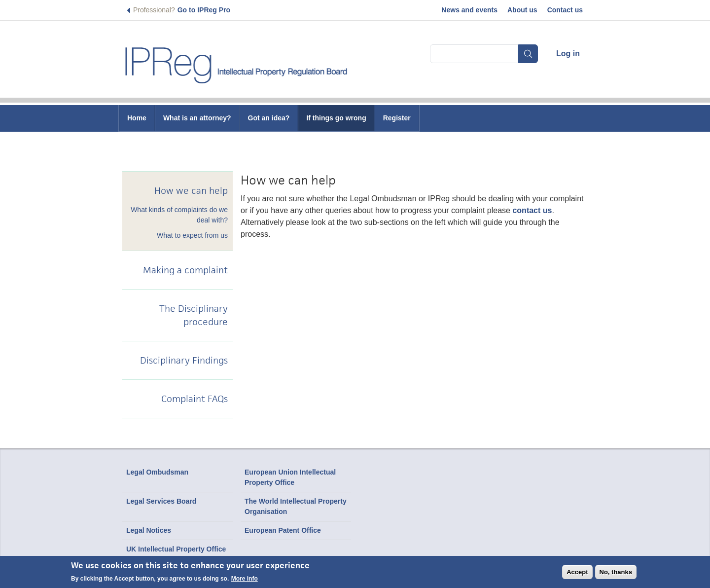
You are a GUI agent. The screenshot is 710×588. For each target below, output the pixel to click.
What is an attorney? (197, 118)
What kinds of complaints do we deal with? (179, 215)
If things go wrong (336, 118)
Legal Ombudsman (157, 472)
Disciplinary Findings (184, 360)
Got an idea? (269, 118)
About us (522, 10)
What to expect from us (192, 235)
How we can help (191, 191)
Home (137, 118)
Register (397, 118)
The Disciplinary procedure (194, 315)
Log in (568, 54)
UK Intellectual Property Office (176, 549)
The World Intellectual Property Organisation (296, 506)
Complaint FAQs (195, 399)
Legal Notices (149, 530)
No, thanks (616, 572)
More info (245, 579)
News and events (469, 10)
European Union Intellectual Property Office (290, 477)
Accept (577, 572)
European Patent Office (283, 530)
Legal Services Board (161, 501)
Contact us (565, 10)
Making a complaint (185, 270)
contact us (532, 210)
